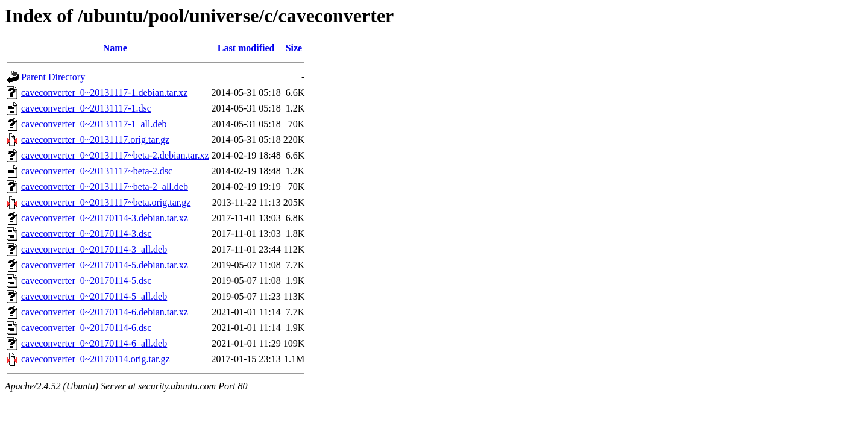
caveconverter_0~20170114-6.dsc (86, 328)
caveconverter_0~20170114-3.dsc (86, 234)
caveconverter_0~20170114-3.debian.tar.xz (105, 218)
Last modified (246, 48)
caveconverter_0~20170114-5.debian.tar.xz (105, 265)
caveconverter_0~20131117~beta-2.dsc (97, 171)
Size (294, 48)
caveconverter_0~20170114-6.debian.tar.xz (105, 312)
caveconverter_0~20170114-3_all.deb (94, 249)
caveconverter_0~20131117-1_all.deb (94, 124)
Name (115, 48)
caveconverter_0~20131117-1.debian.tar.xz (104, 93)
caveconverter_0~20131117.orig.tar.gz (95, 140)
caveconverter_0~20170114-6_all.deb (94, 343)
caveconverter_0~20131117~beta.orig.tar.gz (106, 202)
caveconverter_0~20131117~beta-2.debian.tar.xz (115, 155)
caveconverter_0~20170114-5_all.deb (94, 296)
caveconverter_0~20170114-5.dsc (86, 281)
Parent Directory (53, 77)
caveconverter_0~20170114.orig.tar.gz (96, 359)
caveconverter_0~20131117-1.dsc (86, 108)
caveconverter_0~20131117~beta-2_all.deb (105, 187)
